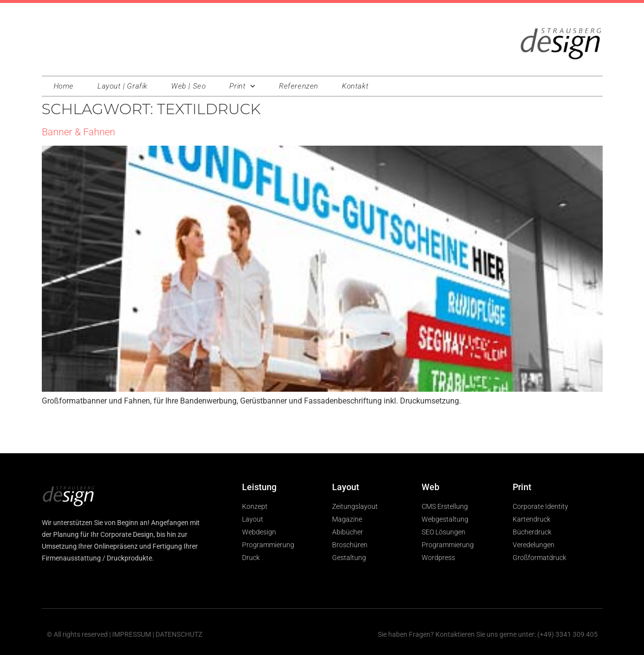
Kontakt (355, 86)
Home (64, 86)
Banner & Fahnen (78, 132)
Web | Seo (188, 86)
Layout (346, 487)
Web (430, 487)
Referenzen (299, 86)
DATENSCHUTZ (179, 634)
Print (242, 86)
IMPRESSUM (132, 634)
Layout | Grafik (123, 86)
